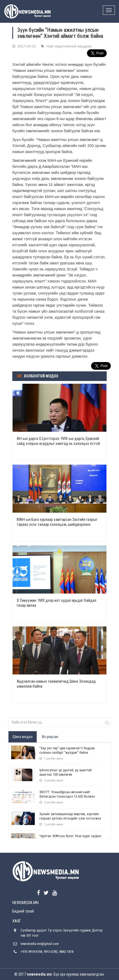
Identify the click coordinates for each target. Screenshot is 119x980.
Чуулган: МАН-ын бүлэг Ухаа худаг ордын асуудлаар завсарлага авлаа (70, 838)
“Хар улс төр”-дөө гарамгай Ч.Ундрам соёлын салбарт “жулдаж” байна (67, 750)
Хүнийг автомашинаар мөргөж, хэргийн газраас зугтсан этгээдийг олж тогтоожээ (70, 816)
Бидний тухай (23, 911)
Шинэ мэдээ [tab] (23, 737)
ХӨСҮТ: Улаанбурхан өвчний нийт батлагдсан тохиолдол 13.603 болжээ (67, 794)
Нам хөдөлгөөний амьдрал (69, 46)
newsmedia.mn (39, 974)
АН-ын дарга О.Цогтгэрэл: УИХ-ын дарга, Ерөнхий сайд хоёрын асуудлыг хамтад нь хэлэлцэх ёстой (58, 441)
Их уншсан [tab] (50, 737)
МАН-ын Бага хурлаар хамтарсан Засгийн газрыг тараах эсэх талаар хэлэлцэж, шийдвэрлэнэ (57, 522)
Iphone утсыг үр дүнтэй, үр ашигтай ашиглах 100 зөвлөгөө (66, 772)
